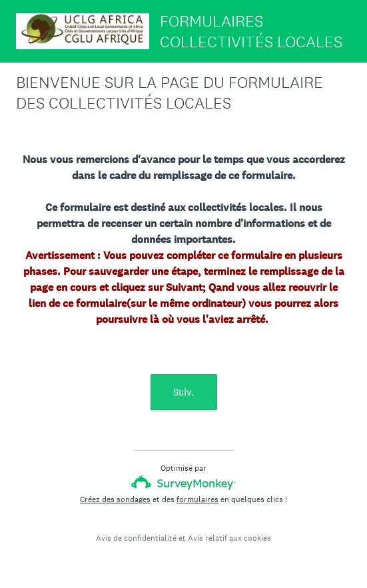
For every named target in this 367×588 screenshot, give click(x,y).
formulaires (197, 499)
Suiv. (183, 392)
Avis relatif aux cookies (229, 538)
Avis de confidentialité (136, 538)
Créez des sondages (115, 499)
